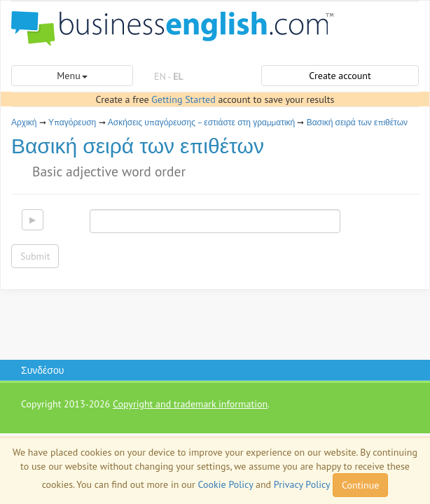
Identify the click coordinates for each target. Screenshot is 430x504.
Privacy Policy (302, 484)
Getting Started (183, 99)
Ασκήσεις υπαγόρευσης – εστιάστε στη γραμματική (202, 122)
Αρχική (24, 122)
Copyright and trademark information (190, 404)
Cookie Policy (226, 484)
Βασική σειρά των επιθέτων (357, 122)
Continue (360, 485)
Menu (72, 76)
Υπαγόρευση (72, 122)
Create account (340, 76)
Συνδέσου (42, 370)
